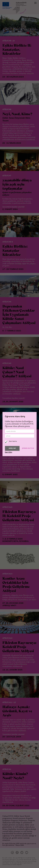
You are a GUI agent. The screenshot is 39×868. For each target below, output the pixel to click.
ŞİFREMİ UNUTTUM (28, 448)
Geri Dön (8, 452)
